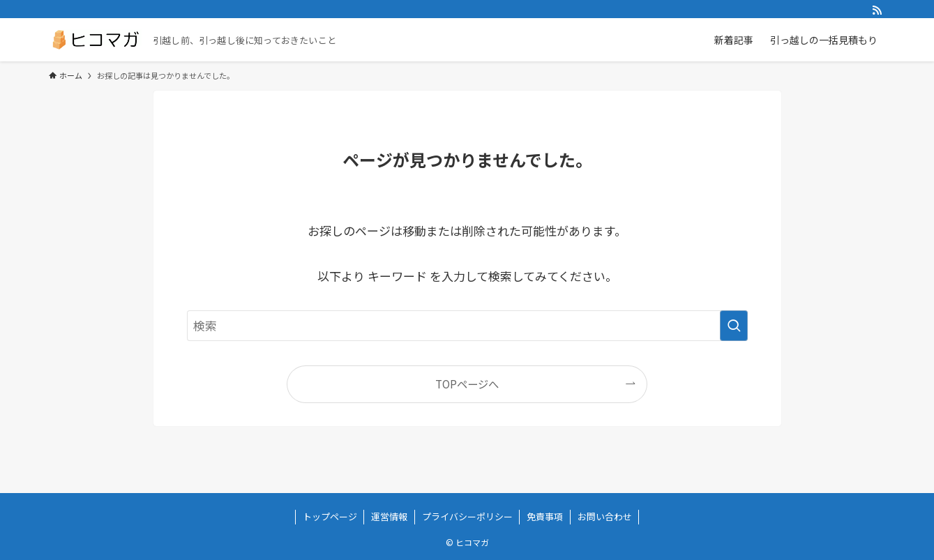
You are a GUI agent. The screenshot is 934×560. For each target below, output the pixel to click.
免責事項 (545, 516)
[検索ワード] (467, 326)
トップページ (330, 516)
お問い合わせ (605, 516)
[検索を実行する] (734, 326)
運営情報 (389, 516)
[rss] (877, 10)
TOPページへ (467, 384)
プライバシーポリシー (467, 516)
